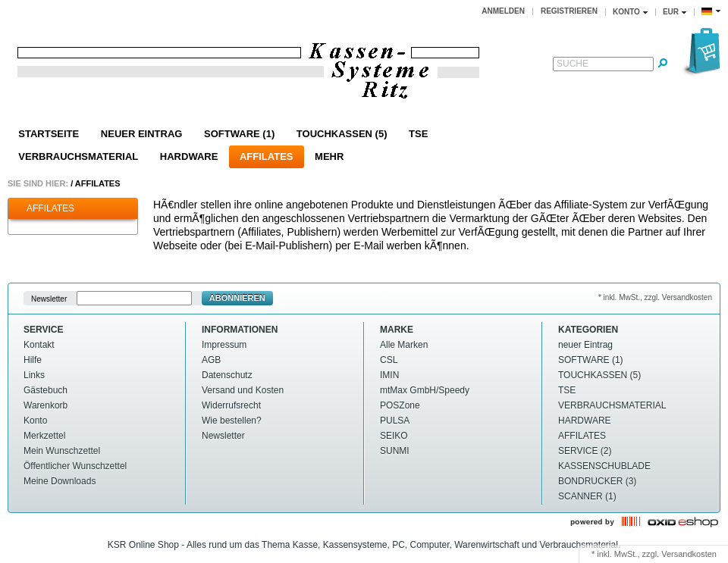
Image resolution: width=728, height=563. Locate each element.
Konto (35, 421)
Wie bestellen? (232, 421)
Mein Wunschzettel (62, 451)
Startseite (49, 134)
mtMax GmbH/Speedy (425, 390)
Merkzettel (44, 436)
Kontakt (39, 345)
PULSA (395, 421)
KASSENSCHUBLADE (604, 466)
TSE (418, 134)
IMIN (389, 375)
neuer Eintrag (142, 134)
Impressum (224, 345)
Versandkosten (689, 554)
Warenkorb (45, 405)
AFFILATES (267, 156)
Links (34, 375)
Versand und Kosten (243, 390)
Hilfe (33, 360)
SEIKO (394, 436)
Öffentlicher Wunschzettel (75, 466)
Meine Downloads (60, 481)
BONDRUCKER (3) (597, 481)
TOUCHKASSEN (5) (342, 134)
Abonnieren (237, 298)
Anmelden (503, 11)
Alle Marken (404, 345)
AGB (211, 360)
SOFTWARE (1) (239, 134)
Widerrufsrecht (231, 405)
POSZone (400, 405)
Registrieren (569, 11)
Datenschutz (227, 375)
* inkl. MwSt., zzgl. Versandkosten (655, 297)
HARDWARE (189, 156)
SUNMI (395, 451)
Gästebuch (45, 390)
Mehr (329, 156)
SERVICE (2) (585, 451)
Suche (573, 64)
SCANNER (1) (587, 496)
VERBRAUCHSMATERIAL (78, 156)
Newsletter (49, 298)
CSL (389, 360)
